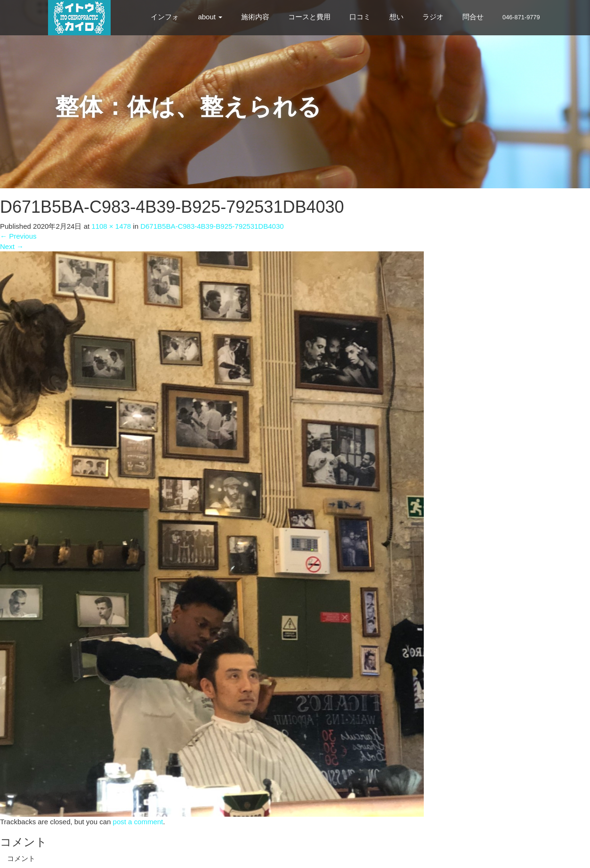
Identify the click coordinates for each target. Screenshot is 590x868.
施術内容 (255, 17)
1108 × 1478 (111, 226)
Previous (18, 236)
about (210, 17)
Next (12, 246)
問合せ (473, 17)
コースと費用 (309, 17)
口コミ (360, 17)
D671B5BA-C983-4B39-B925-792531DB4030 (212, 226)
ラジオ (433, 17)
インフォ (165, 17)
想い (396, 17)
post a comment (138, 822)
